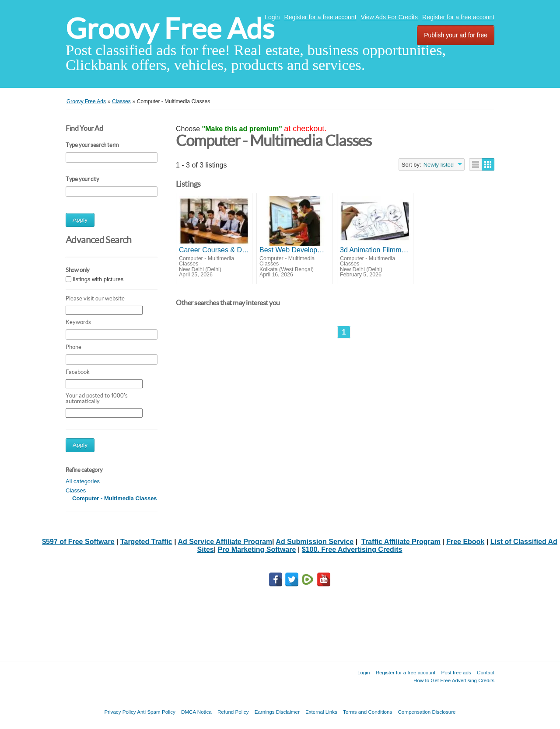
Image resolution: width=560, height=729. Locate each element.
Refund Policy (233, 712)
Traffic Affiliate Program (401, 542)
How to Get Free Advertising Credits (454, 680)
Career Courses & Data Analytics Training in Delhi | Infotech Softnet (214, 250)
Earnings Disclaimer (277, 712)
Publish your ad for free (456, 35)
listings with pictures (98, 279)
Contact (486, 672)
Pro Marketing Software (257, 549)
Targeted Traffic (146, 542)
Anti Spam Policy (156, 712)
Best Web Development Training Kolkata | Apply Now (295, 250)
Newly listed (439, 165)
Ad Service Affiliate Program (225, 542)
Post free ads (456, 672)
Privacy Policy (120, 712)
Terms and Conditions (367, 712)
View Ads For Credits (389, 17)
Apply (80, 220)
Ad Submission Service (315, 542)
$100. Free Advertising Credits (352, 549)
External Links (321, 712)
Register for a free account (320, 17)
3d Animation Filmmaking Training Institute (375, 250)
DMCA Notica (196, 712)
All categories (83, 481)
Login (272, 17)
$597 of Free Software (78, 542)
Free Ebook (465, 542)
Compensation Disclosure (427, 712)
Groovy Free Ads (170, 29)
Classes (76, 490)
